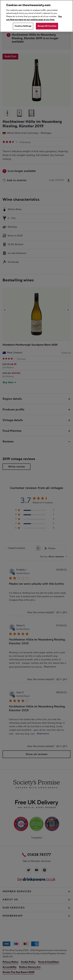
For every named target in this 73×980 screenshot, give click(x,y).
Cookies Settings (23, 26)
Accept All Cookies (47, 26)
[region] (36, 16)
